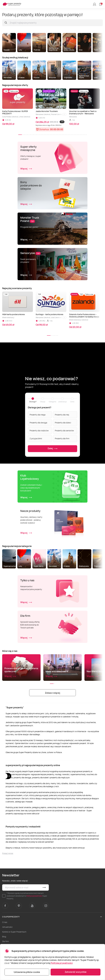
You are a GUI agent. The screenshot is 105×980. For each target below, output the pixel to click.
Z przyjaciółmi (36, 438)
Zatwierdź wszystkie (76, 972)
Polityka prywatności (62, 963)
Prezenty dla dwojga (38, 423)
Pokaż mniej (8, 853)
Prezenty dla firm (62, 438)
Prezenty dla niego (38, 415)
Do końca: (44, 129)
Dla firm (5, 941)
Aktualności (7, 927)
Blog (4, 937)
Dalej (53, 449)
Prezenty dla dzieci (63, 423)
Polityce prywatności (34, 896)
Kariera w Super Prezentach (14, 932)
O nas (5, 922)
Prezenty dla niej (62, 415)
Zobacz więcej (52, 693)
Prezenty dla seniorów (64, 431)
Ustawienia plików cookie (27, 972)
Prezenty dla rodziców (39, 431)
